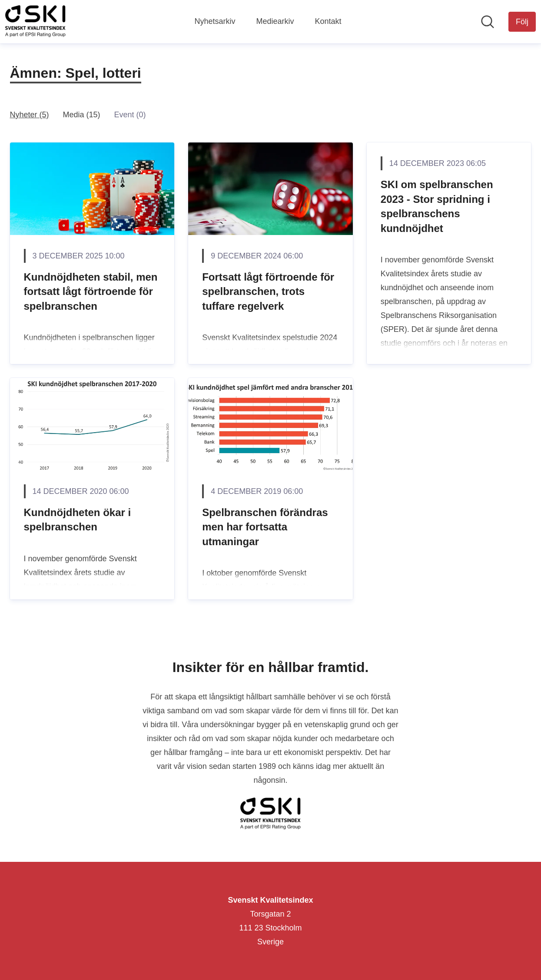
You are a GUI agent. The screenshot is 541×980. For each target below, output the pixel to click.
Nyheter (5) (30, 115)
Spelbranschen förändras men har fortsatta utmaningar (265, 527)
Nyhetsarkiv (215, 21)
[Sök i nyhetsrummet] (488, 22)
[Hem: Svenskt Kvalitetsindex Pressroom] (35, 22)
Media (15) (82, 115)
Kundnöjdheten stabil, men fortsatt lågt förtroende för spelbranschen (91, 291)
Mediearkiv (275, 21)
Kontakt (328, 21)
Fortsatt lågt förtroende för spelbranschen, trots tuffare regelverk (268, 291)
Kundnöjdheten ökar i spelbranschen (78, 520)
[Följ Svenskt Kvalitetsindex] (522, 22)
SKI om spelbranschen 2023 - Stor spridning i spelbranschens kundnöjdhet (437, 206)
